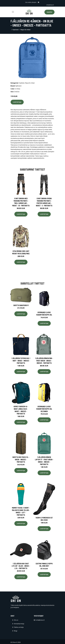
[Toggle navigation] (13, 12)
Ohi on (16, 620)
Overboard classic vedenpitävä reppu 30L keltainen (44, 409)
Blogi (16, 631)
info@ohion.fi (50, 5)
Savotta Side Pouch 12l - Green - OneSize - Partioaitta (21, 459)
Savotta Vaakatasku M (21, 305)
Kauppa (49, 12)
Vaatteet (16, 30)
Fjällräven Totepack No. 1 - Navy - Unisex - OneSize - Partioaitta (21, 361)
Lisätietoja (17, 102)
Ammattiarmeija (19, 624)
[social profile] (38, 2)
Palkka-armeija (19, 627)
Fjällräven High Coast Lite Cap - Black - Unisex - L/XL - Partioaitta (21, 566)
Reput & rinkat (26, 30)
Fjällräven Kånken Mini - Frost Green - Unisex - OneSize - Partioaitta (44, 361)
